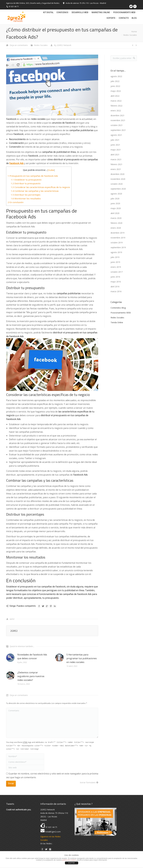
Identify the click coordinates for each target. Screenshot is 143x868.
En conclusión (16, 202)
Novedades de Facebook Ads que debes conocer (32, 656)
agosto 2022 (116, 76)
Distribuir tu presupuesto (26, 183)
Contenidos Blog (118, 308)
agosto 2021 (116, 135)
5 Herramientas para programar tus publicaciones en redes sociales (82, 658)
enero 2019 (116, 267)
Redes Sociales (130, 35)
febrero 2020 (116, 223)
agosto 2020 (116, 194)
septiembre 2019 (118, 247)
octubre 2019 (117, 243)
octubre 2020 (117, 184)
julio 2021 (115, 140)
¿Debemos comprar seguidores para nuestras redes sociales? (31, 676)
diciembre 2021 (118, 115)
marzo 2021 (116, 159)
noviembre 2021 (118, 120)
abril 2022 (115, 96)
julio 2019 (115, 257)
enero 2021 (116, 169)
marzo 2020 (116, 218)
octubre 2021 (117, 125)
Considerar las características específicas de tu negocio (40, 187)
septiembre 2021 (118, 130)
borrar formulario (88, 782)
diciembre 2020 (118, 174)
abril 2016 (115, 287)
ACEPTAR (72, 863)
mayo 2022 (116, 91)
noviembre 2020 (118, 179)
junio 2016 (115, 277)
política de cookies (69, 860)
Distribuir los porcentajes (26, 195)
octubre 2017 (117, 272)
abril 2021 (115, 155)
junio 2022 (115, 86)
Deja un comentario (19, 45)
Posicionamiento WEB (121, 313)
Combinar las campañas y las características (35, 191)
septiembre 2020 (118, 189)
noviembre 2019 (118, 238)
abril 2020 (115, 213)
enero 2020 (116, 228)
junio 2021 (115, 145)
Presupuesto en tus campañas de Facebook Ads (33, 176)
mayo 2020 (116, 208)
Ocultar (51, 170)
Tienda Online (117, 322)
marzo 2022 (116, 101)
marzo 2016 (116, 291)
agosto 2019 (116, 252)
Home (134, 31)
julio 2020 (115, 199)
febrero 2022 (116, 106)
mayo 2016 (116, 282)
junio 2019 (115, 262)
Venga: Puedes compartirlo (23, 606)
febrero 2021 (116, 164)
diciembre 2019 (118, 233)
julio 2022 (115, 81)
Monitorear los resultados (26, 198)
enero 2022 (116, 111)
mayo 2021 (116, 150)
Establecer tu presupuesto (26, 180)
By (63, 45)
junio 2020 (115, 203)
